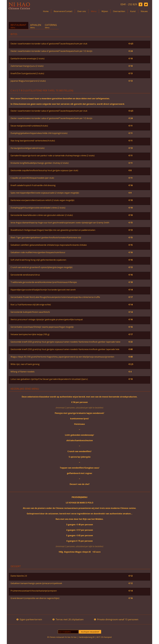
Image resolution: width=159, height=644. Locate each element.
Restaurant (19, 26)
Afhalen (36, 26)
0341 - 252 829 (129, 4)
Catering (51, 26)
